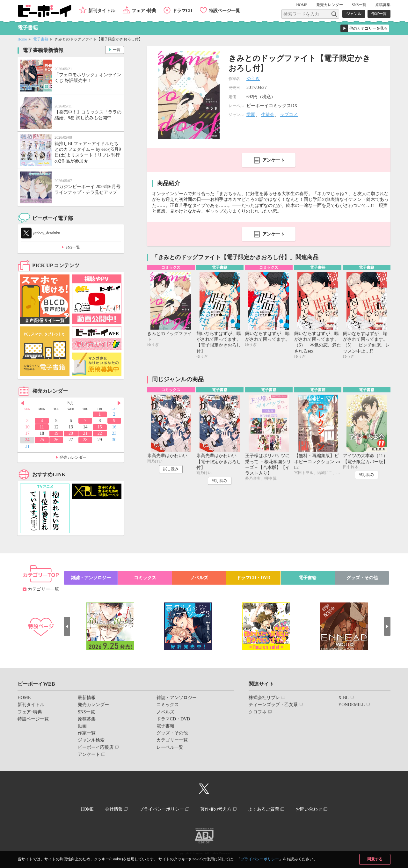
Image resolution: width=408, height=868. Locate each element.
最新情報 (87, 698)
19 (56, 433)
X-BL (343, 698)
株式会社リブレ (264, 698)
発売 (330, 5)
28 (85, 440)
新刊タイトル (102, 11)
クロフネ (258, 712)
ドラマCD (182, 11)
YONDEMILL (351, 705)
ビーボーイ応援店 (96, 747)
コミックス (145, 578)
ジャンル (354, 14)
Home (22, 39)
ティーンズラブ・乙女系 (273, 705)
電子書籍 (41, 39)
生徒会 (268, 115)
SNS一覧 (359, 5)
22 (100, 433)
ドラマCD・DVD (254, 578)
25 (42, 440)
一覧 (117, 50)
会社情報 (114, 809)
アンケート (273, 160)
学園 (251, 115)
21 (85, 433)
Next (119, 403)
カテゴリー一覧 (43, 589)
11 (42, 427)
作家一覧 (379, 14)
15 (100, 427)
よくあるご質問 (264, 809)
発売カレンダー (73, 457)
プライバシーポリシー (260, 859)
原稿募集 (383, 5)
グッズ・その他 (362, 578)
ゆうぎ (253, 79)
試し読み (171, 469)
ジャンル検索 (91, 740)
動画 (82, 726)
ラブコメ (289, 115)
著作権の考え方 (216, 809)
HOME (302, 5)
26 (56, 440)
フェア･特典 (144, 11)
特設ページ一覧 (224, 11)
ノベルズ (199, 578)
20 (71, 433)
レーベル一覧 (170, 747)
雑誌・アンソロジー (91, 578)
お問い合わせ (309, 809)
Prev (22, 403)
